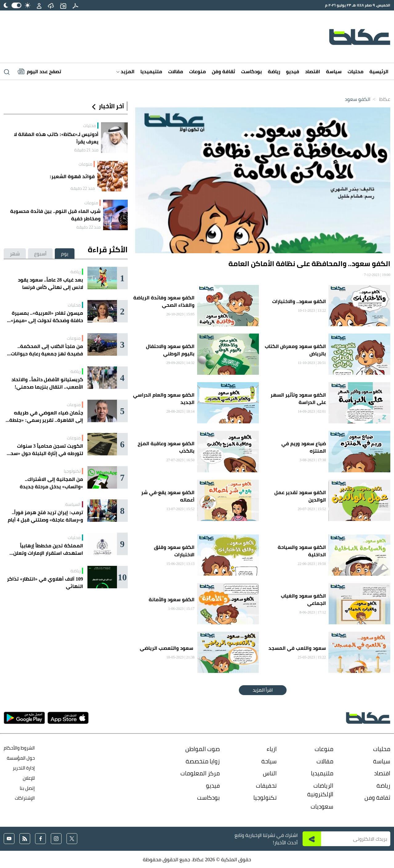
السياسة (73, 504)
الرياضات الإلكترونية (320, 790)
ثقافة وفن (223, 71)
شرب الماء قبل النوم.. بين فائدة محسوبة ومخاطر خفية (55, 215)
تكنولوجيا (72, 471)
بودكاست (251, 71)
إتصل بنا (27, 788)
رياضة (274, 71)
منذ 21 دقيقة (86, 150)
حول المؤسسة (21, 758)
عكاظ (385, 99)
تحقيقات (266, 786)
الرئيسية (379, 71)
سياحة (269, 761)
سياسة (334, 71)
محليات (356, 71)
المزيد (125, 71)
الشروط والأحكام (19, 748)
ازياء (272, 749)
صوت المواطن (203, 749)
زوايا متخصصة (203, 761)
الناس (270, 773)
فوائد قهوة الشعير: (72, 176)
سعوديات (322, 806)
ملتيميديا (151, 71)
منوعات (197, 71)
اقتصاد (313, 71)
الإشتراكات (25, 798)
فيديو (293, 71)
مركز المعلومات (200, 773)
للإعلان (29, 778)
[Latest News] (39, 71)
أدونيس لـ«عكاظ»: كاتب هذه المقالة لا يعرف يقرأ (56, 138)
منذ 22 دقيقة (83, 188)
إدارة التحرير (23, 768)
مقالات (176, 71)
